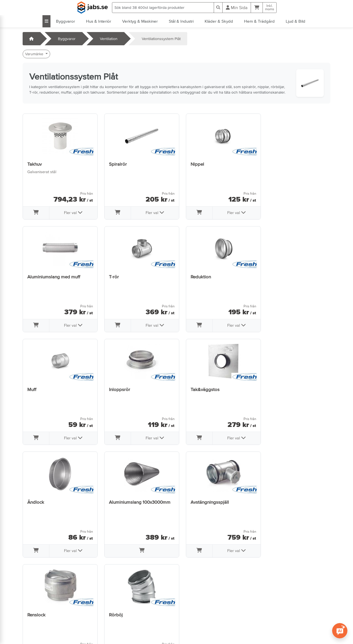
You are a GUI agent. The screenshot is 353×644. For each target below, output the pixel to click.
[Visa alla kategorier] (46, 21)
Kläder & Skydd (219, 21)
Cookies (111, 624)
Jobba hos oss (38, 616)
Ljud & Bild (295, 21)
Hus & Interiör (99, 21)
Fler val (71, 212)
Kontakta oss (37, 601)
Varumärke (35, 54)
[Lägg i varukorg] (35, 213)
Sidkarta (111, 616)
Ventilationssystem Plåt (161, 39)
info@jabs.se (36, 624)
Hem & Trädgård (259, 21)
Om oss (111, 609)
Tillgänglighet (116, 632)
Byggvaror (65, 21)
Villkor (109, 601)
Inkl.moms (270, 7)
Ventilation (109, 39)
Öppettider (35, 609)
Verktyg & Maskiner (140, 21)
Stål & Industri (181, 21)
